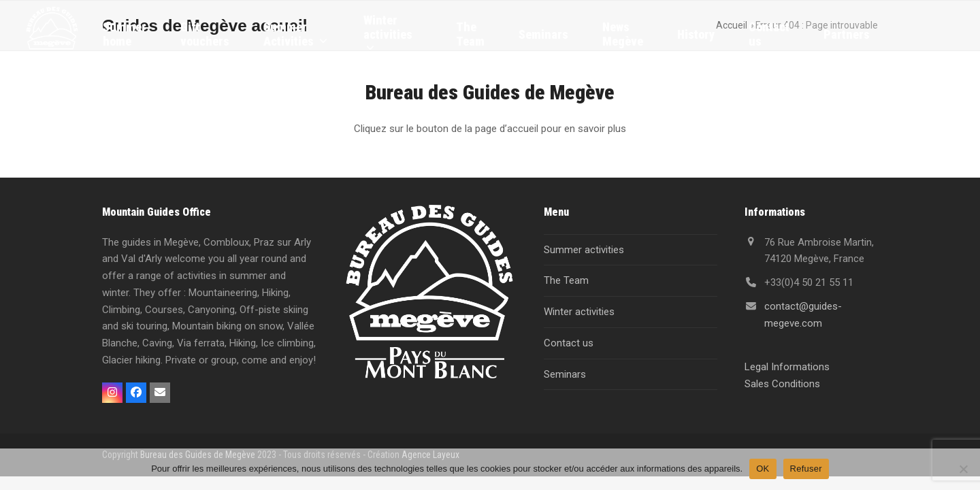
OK (763, 469)
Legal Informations (787, 367)
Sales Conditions (782, 384)
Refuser (806, 469)
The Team (566, 280)
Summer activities (584, 250)
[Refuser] (963, 469)
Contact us (569, 343)
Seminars (565, 374)
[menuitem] (909, 34)
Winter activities (579, 312)
